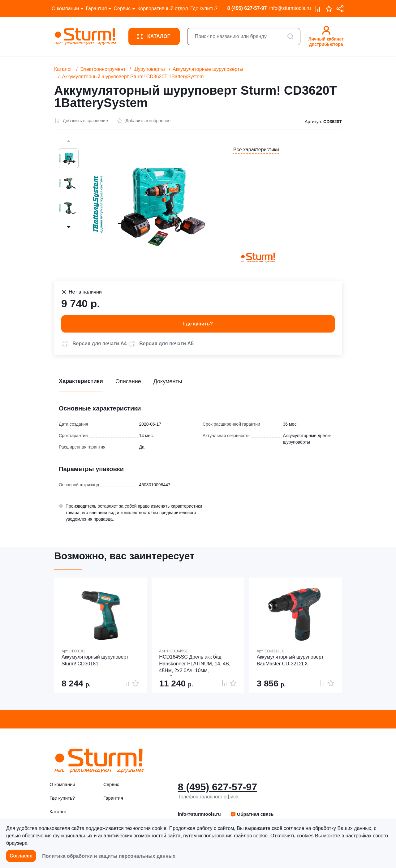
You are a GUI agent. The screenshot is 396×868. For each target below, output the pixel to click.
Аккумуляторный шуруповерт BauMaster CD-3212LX (290, 660)
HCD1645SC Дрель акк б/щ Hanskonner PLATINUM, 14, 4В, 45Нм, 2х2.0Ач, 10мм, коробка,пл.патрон (195, 665)
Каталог (63, 69)
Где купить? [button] (198, 324)
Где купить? (204, 9)
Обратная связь (252, 814)
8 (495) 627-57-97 (247, 8)
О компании (65, 9)
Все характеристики (256, 150)
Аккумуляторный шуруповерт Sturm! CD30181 (95, 660)
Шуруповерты (149, 69)
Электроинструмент (103, 69)
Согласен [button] (21, 856)
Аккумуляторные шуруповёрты (208, 69)
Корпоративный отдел (163, 9)
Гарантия (96, 9)
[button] (94, 344)
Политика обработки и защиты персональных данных (109, 856)
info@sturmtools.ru (290, 8)
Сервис (122, 9)
